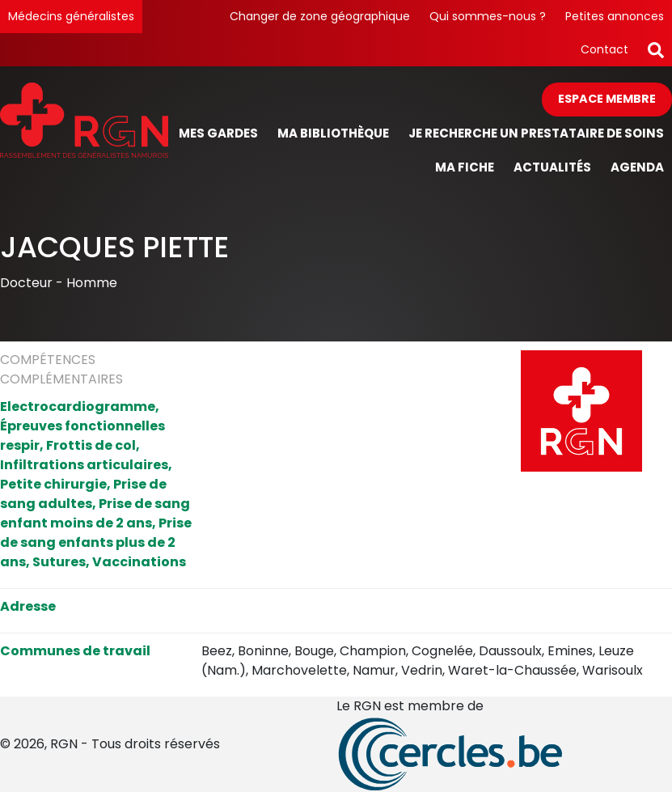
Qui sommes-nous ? (488, 16)
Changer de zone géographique (320, 16)
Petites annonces (615, 16)
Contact (604, 49)
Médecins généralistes (71, 16)
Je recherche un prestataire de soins (536, 133)
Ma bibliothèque (333, 133)
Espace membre (607, 99)
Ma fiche (465, 167)
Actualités (552, 167)
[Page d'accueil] (84, 134)
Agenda (637, 167)
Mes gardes (218, 133)
